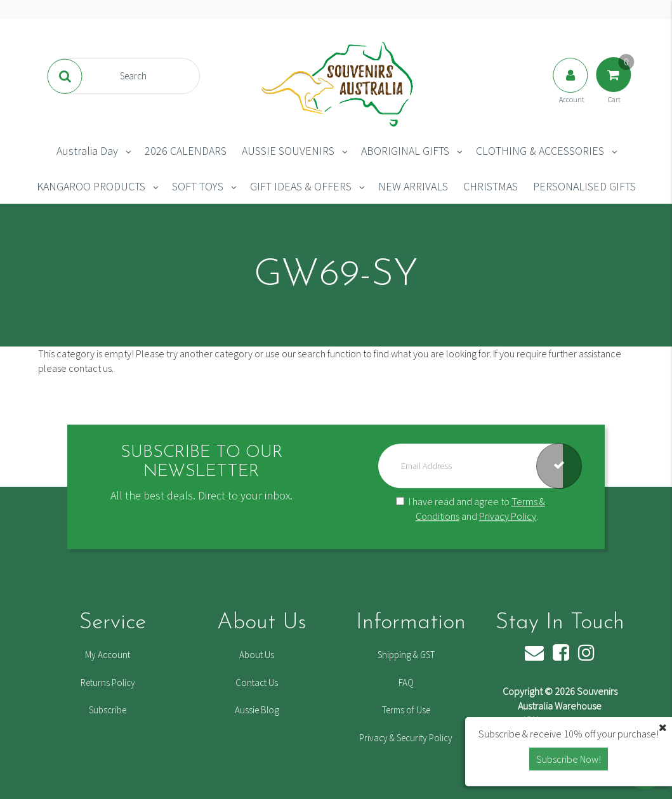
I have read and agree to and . (471, 509)
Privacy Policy (508, 516)
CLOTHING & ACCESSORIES (540, 151)
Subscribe (108, 710)
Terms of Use (406, 710)
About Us (257, 655)
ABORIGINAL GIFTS (405, 151)
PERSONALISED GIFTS (584, 186)
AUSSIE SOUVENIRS (288, 151)
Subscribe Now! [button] (569, 759)
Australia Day (87, 151)
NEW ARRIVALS (413, 186)
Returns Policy (108, 683)
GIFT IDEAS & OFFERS (301, 186)
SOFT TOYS (198, 186)
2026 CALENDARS (186, 151)
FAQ (406, 683)
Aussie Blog (257, 710)
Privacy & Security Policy (406, 738)
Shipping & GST (406, 655)
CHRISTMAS (491, 186)
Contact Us (257, 683)
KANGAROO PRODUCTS (91, 186)
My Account (108, 655)
